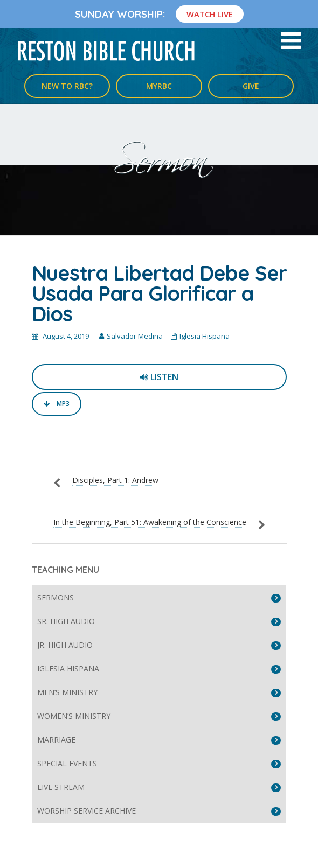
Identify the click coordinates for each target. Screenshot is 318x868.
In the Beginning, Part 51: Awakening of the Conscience (150, 522)
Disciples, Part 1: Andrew (115, 480)
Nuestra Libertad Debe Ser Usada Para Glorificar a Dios (159, 293)
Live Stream (61, 787)
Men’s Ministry (67, 692)
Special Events (67, 763)
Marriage (56, 740)
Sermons (56, 597)
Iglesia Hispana (205, 336)
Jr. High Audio (65, 645)
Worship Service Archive (87, 811)
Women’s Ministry (74, 716)
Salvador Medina (135, 336)
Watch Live (210, 14)
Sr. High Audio (66, 621)
